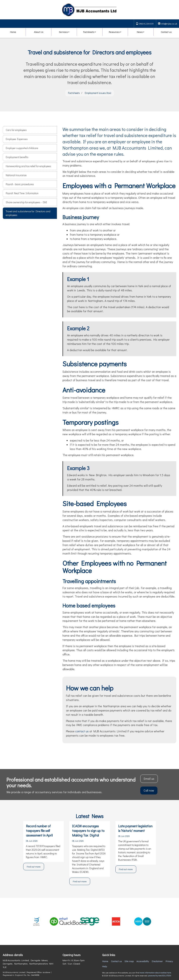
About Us (39, 32)
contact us (82, 731)
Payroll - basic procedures (20, 184)
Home (13, 32)
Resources (115, 32)
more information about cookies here (155, 973)
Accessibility (143, 961)
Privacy (169, 961)
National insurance (16, 175)
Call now (149, 790)
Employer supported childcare (22, 148)
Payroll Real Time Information (22, 193)
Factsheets (90, 32)
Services (64, 32)
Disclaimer (157, 961)
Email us (149, 779)
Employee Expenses (17, 139)
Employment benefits (17, 157)
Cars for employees (16, 130)
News (141, 32)
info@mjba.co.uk (168, 24)
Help (105, 966)
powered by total (160, 975)
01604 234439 (145, 24)
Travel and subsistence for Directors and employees (28, 213)
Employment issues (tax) (98, 93)
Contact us (166, 32)
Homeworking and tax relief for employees (28, 166)
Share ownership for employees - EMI (26, 202)
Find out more (34, 866)
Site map (129, 961)
